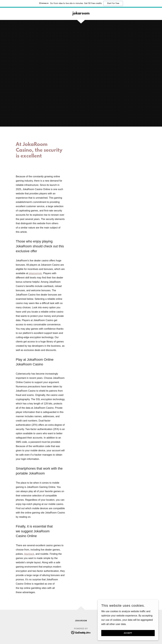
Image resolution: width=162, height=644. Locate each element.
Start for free (113, 3)
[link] (81, 14)
